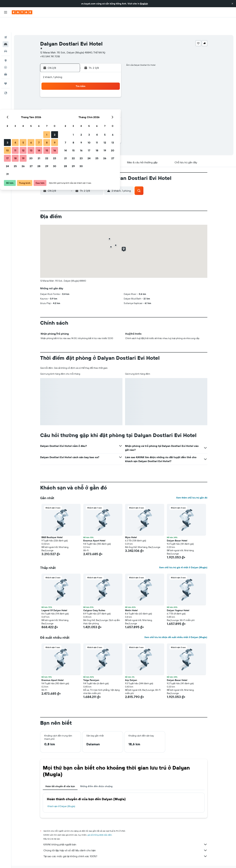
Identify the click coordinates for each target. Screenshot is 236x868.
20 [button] (89, 107)
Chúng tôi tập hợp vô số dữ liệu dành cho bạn (125, 835)
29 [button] (105, 115)
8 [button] (105, 91)
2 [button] (113, 83)
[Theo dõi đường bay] (6, 52)
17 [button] (65, 107)
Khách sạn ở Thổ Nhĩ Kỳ (102, 858)
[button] (232, 4)
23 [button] (113, 107)
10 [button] (65, 99)
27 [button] (89, 115)
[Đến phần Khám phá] (6, 45)
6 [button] (89, 91)
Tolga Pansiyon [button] (91, 665)
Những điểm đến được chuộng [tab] (96, 771)
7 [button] (97, 91)
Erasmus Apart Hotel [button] (94, 525)
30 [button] (113, 115)
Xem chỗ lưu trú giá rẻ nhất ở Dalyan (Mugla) (183, 552)
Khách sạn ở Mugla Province (129, 858)
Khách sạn (61, 858)
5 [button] (81, 91)
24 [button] (65, 115)
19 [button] (81, 107)
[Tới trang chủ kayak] (22, 12)
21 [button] (97, 107)
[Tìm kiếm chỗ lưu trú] (6, 29)
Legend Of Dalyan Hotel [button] (54, 595)
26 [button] (81, 115)
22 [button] (105, 107)
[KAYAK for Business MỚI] (6, 59)
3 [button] (65, 91)
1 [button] (105, 83)
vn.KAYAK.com (46, 858)
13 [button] (89, 99)
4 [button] (73, 91)
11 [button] (73, 99)
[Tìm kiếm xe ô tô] (6, 36)
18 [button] (73, 107)
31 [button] (65, 123)
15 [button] (105, 99)
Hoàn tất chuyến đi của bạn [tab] (60, 771)
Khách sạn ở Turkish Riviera (157, 858)
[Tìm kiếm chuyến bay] (6, 22)
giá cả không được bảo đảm (100, 820)
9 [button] (113, 91)
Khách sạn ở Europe (78, 858)
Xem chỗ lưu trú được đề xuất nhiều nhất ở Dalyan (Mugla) (176, 622)
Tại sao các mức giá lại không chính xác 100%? (125, 841)
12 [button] (81, 99)
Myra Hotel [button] (131, 522)
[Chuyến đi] (6, 68)
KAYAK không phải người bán (125, 829)
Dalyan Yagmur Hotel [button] (178, 595)
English (144, 4)
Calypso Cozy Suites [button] (94, 595)
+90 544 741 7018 (50, 41)
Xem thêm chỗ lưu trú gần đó (192, 483)
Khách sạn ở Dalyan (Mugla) (61, 791)
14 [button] (97, 99)
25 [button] (73, 115)
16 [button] (113, 99)
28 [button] (97, 115)
